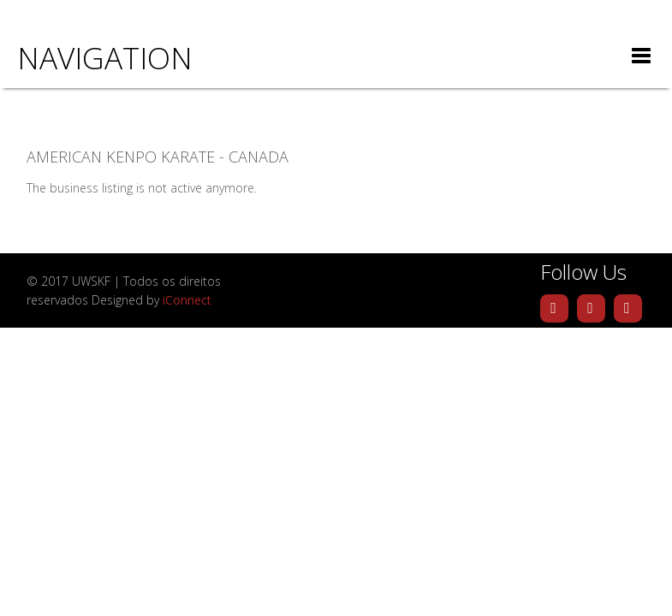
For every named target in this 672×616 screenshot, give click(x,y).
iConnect (187, 300)
